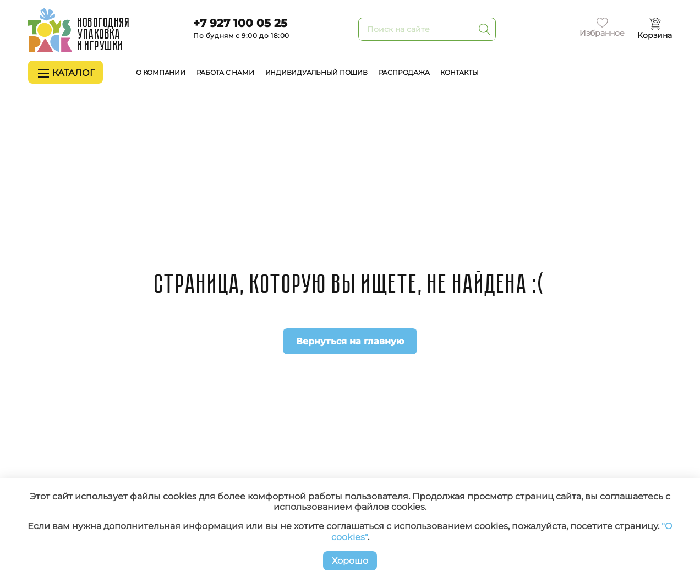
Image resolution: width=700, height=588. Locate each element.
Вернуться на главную (350, 341)
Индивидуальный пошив (316, 72)
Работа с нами (225, 72)
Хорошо (350, 561)
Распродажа (404, 72)
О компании (161, 72)
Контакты (459, 72)
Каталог (66, 73)
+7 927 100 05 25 (240, 23)
